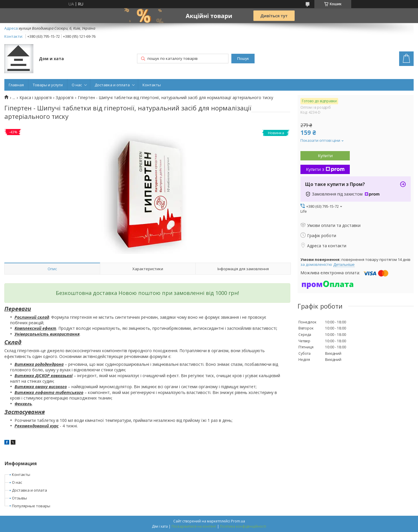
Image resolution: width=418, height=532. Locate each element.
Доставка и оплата (112, 85)
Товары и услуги (48, 85)
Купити (325, 155)
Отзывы (19, 498)
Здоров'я (65, 98)
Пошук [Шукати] (243, 59)
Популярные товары (31, 506)
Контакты (152, 85)
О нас (77, 85)
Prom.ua (238, 521)
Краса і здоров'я (36, 98)
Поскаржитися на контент (194, 526)
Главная (16, 85)
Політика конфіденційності (243, 526)
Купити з (325, 169)
